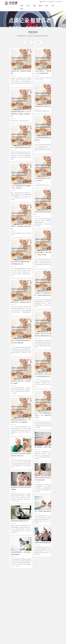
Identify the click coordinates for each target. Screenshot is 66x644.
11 (22, 573)
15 (35, 573)
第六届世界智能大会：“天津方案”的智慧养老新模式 (21, 553)
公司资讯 (28, 42)
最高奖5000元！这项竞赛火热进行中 (21, 302)
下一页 (57, 573)
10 (18, 573)
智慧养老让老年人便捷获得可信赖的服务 (21, 72)
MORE (8, 596)
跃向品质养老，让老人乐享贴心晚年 (45, 447)
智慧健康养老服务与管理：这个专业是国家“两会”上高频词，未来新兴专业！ (21, 114)
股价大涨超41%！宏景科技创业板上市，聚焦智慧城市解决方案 (45, 375)
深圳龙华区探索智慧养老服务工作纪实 (45, 213)
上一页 (14, 573)
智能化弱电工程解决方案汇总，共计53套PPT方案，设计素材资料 (21, 421)
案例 (40, 6)
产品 (28, 6)
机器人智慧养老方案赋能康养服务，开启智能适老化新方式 (21, 263)
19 (49, 573)
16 (39, 573)
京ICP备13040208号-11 (10, 640)
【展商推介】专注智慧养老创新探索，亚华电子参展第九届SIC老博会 (44, 294)
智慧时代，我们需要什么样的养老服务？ (21, 227)
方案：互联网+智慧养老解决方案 (44, 511)
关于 (53, 6)
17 (42, 573)
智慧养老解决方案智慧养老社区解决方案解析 (21, 488)
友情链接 (57, 641)
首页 (22, 6)
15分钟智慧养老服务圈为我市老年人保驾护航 (45, 139)
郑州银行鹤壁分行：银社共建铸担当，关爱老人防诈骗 (44, 254)
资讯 (47, 6)
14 (32, 573)
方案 (34, 6)
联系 (22, 9)
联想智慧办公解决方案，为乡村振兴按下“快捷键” (21, 382)
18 (46, 573)
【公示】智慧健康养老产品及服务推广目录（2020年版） (21, 187)
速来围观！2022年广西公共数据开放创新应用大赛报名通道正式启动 (45, 335)
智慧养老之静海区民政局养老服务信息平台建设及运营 (45, 479)
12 (25, 573)
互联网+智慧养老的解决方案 (43, 543)
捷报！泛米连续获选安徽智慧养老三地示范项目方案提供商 (21, 342)
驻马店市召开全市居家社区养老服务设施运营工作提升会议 (21, 455)
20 (52, 573)
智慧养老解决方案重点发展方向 (20, 521)
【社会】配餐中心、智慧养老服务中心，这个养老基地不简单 (45, 72)
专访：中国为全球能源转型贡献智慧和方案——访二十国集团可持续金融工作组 (45, 415)
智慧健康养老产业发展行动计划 (43, 106)
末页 (33, 575)
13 (28, 573)
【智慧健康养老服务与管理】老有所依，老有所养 (45, 179)
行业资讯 (38, 42)
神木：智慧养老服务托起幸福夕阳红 (21, 147)
